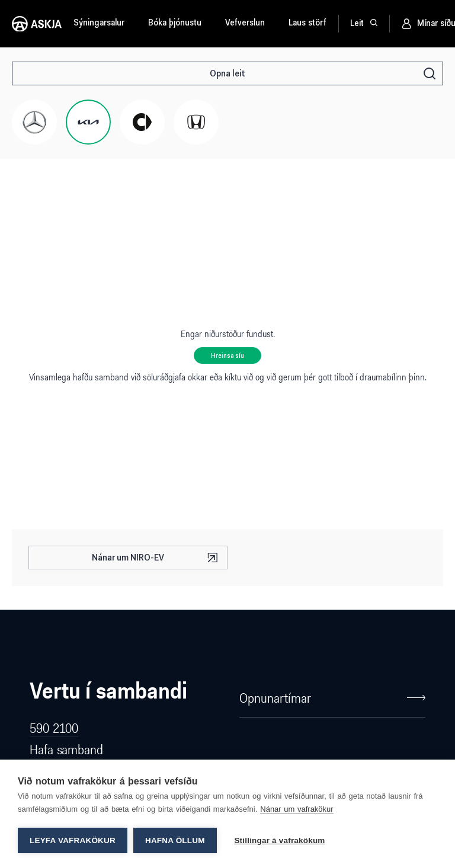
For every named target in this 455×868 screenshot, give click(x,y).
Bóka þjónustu (175, 23)
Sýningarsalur (99, 23)
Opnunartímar (332, 698)
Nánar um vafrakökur (297, 809)
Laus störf (307, 23)
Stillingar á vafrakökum (280, 840)
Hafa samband (66, 749)
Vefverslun (245, 23)
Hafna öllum (175, 840)
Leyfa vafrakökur (73, 840)
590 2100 (54, 728)
